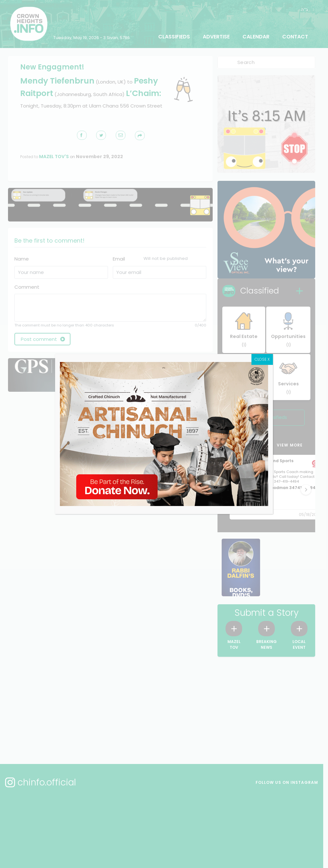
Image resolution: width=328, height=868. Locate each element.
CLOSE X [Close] (262, 359)
